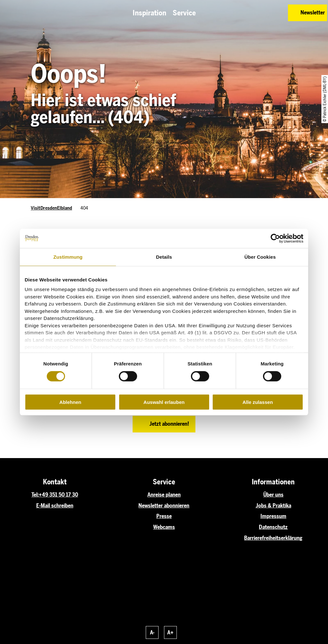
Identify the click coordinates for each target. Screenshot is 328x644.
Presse (164, 516)
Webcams (164, 527)
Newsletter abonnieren (164, 506)
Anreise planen (164, 495)
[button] (252, 13)
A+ (170, 632)
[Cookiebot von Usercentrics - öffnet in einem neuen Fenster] (275, 238)
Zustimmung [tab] (68, 257)
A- (152, 632)
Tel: (35, 495)
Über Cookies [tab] (260, 257)
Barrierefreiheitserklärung (273, 538)
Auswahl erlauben (164, 402)
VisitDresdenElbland (51, 208)
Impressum (273, 516)
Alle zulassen (258, 402)
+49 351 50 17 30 (58, 495)
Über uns (273, 495)
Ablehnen (70, 402)
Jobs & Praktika (273, 506)
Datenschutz (273, 527)
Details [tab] (164, 257)
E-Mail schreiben (55, 506)
